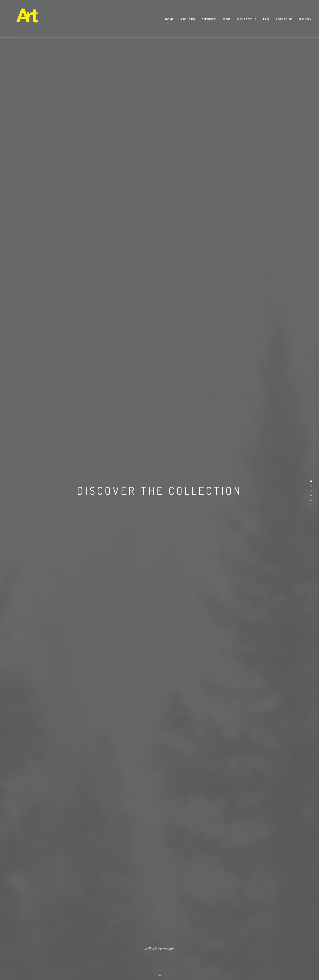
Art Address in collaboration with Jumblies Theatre (187, 918)
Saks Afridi (109, 922)
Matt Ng (106, 928)
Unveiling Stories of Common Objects (190, 927)
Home (169, 19)
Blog (227, 19)
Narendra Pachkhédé (178, 909)
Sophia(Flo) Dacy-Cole (117, 935)
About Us (188, 19)
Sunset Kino (172, 934)
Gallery (305, 19)
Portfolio (284, 19)
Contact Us (247, 19)
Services (209, 19)
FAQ (266, 19)
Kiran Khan (109, 916)
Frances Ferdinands (115, 909)
